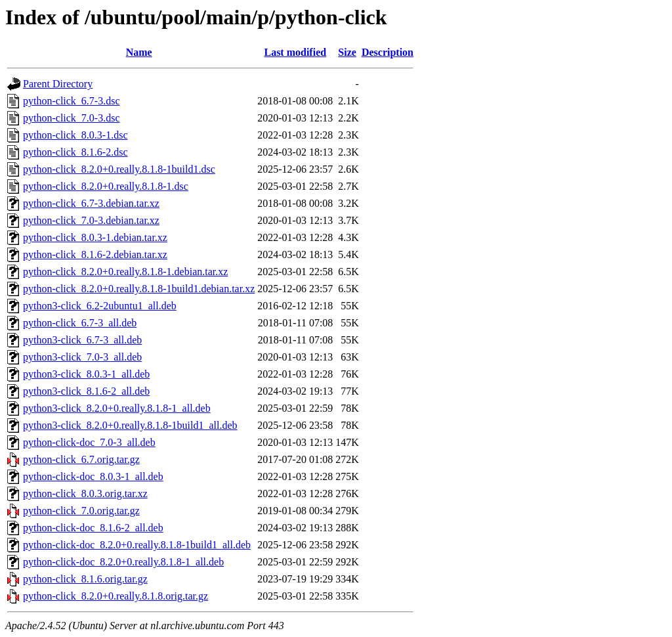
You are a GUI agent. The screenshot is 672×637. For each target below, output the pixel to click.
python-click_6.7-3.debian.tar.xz (91, 203)
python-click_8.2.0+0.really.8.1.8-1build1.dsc (119, 169)
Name (139, 52)
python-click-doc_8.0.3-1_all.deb (93, 476)
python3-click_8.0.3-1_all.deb (86, 374)
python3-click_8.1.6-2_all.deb (86, 391)
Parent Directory (58, 84)
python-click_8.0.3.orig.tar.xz (85, 494)
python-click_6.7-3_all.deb (80, 323)
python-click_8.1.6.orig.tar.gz (85, 579)
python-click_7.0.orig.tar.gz (81, 511)
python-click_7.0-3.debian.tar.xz (91, 220)
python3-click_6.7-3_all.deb (82, 340)
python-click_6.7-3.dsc (72, 101)
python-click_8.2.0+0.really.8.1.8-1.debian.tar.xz (125, 272)
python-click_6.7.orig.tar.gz (81, 459)
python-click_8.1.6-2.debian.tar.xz (95, 254)
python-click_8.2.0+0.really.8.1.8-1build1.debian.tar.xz (139, 289)
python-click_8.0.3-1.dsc (75, 135)
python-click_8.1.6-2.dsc (75, 152)
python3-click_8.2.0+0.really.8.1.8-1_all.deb (117, 408)
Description (388, 52)
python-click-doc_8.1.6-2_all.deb (93, 528)
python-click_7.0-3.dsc (72, 118)
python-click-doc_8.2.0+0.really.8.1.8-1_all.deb (123, 562)
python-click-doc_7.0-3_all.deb (89, 442)
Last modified (295, 52)
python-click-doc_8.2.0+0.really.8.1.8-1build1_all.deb (137, 545)
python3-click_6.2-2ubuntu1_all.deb (100, 306)
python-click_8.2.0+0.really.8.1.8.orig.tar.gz (115, 596)
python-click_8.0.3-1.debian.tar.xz (95, 237)
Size (347, 52)
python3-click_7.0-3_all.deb (82, 357)
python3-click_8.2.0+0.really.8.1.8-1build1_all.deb (130, 425)
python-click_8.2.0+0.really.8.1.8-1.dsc (106, 186)
